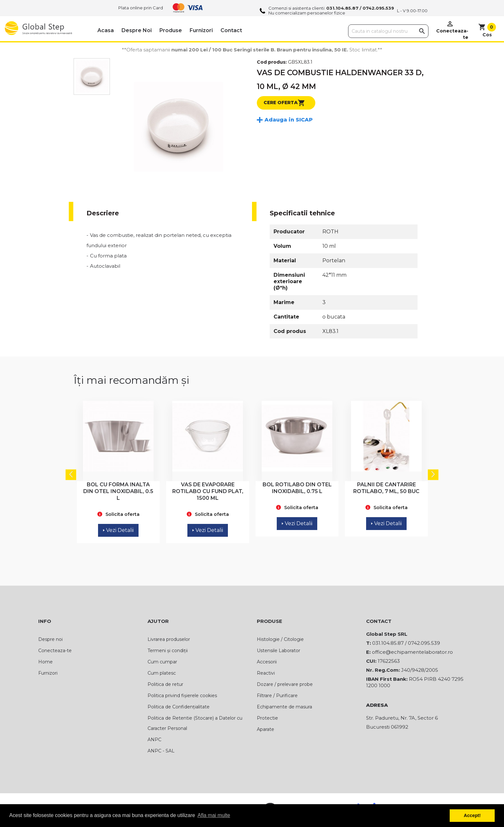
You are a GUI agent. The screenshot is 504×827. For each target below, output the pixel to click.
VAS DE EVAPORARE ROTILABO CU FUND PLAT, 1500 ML (208, 491)
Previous (71, 475)
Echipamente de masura (284, 707)
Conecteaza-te (55, 651)
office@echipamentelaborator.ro (412, 652)
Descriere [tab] (103, 213)
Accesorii (267, 662)
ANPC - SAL (161, 751)
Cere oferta (284, 103)
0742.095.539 (378, 8)
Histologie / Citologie (280, 639)
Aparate (265, 729)
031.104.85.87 (342, 8)
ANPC (154, 740)
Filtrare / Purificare (277, 696)
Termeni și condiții (168, 651)
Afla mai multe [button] (214, 815)
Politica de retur (165, 684)
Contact (231, 30)
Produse (171, 30)
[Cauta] (388, 31)
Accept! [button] (472, 815)
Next (433, 475)
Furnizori (201, 30)
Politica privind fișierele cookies (182, 696)
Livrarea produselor (169, 639)
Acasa (106, 30)
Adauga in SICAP (289, 120)
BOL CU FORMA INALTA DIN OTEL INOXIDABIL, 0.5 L (118, 491)
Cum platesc (162, 673)
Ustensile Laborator (279, 651)
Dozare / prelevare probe (285, 684)
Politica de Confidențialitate (179, 707)
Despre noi (137, 30)
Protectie (267, 718)
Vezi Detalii (118, 530)
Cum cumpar (162, 662)
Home (45, 662)
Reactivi (266, 673)
